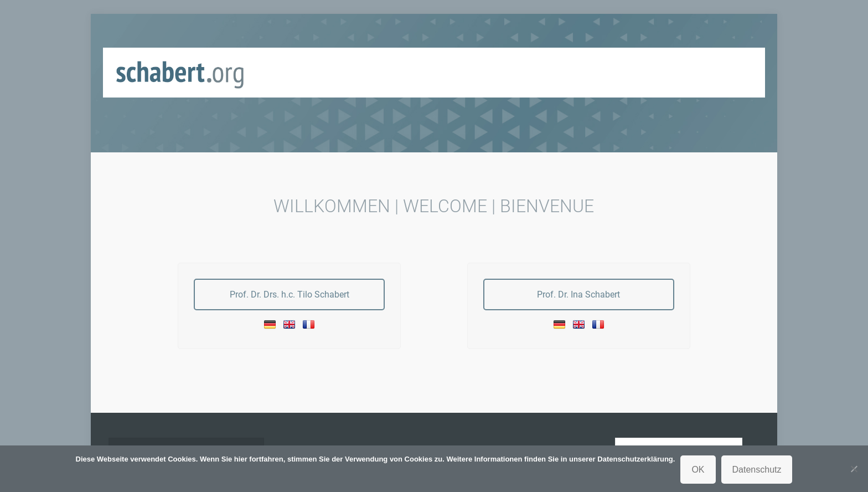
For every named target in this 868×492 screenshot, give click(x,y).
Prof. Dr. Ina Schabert (578, 294)
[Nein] (854, 469)
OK (698, 470)
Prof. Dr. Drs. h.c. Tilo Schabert (290, 294)
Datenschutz (757, 470)
